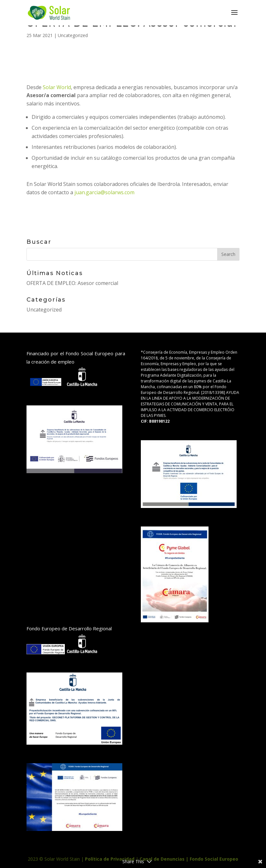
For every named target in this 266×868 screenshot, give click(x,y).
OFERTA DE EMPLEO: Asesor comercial (72, 283)
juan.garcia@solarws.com (104, 192)
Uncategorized (73, 35)
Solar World (57, 87)
